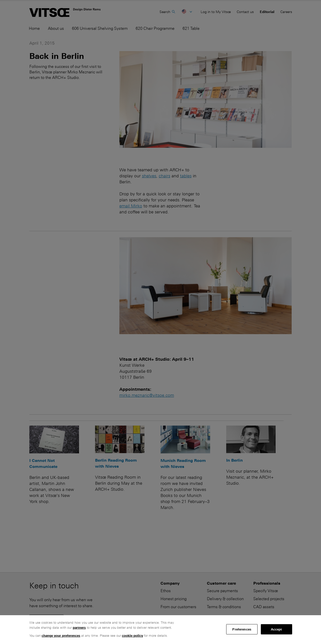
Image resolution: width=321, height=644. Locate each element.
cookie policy (132, 636)
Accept (276, 629)
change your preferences (61, 636)
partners (79, 628)
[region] (160, 630)
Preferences (242, 629)
